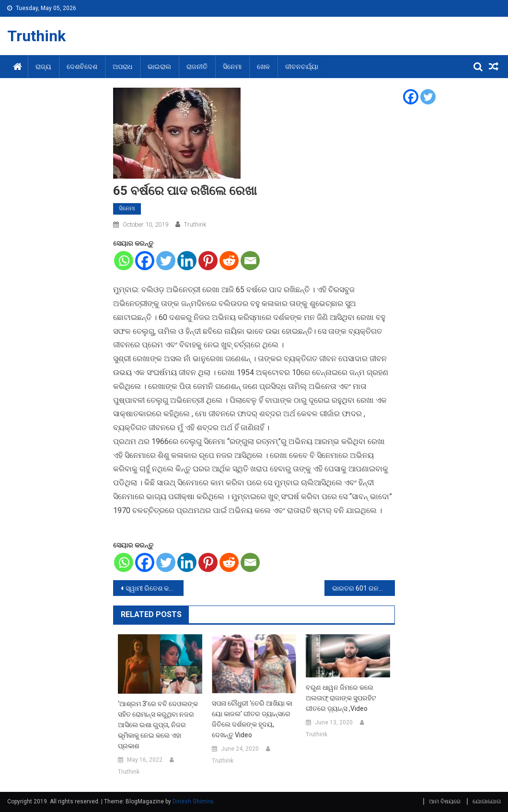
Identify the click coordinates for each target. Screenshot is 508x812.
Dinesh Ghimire (193, 801)
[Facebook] (145, 261)
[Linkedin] (187, 261)
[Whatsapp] (124, 261)
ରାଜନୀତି (197, 67)
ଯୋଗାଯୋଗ (487, 801)
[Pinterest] (208, 261)
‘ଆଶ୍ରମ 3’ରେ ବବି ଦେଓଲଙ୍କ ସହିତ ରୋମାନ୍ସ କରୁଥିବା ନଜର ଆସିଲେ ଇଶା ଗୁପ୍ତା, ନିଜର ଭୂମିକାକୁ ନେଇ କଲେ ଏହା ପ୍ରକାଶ (158, 725)
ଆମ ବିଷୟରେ (445, 801)
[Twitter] (166, 261)
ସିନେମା (232, 67)
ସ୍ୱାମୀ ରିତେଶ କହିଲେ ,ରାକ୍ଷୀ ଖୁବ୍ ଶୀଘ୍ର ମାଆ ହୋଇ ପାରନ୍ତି (155, 588)
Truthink (36, 36)
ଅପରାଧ (122, 67)
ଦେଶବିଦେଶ (82, 67)
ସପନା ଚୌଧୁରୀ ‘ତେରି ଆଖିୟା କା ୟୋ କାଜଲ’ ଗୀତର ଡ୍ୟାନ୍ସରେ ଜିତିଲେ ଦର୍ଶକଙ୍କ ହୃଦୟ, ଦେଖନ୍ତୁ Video (252, 719)
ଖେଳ (263, 67)
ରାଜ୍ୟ (43, 67)
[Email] (250, 261)
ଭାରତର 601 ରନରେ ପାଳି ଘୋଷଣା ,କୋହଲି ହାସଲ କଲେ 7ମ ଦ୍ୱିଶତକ (364, 588)
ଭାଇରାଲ (159, 67)
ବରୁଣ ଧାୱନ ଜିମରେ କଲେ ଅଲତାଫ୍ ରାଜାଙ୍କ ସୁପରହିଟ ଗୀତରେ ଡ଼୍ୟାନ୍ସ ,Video (341, 698)
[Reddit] (229, 261)
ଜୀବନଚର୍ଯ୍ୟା (302, 67)
